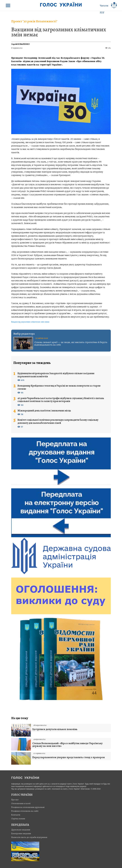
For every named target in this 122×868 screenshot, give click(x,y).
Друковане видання (21, 830)
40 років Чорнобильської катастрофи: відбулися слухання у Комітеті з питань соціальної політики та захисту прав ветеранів (61, 400)
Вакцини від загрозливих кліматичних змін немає (59, 32)
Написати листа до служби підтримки (29, 837)
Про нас (15, 800)
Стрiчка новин (18, 819)
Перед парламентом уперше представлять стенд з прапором (69, 757)
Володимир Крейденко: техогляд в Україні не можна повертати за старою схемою (59, 387)
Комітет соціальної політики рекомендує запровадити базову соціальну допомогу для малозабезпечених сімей (58, 421)
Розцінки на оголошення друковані (28, 807)
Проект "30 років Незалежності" (34, 21)
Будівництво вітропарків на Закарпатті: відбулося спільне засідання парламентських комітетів (56, 375)
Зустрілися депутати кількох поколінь (55, 729)
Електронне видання (21, 833)
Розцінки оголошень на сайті (25, 811)
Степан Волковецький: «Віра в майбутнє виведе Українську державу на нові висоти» (67, 745)
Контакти (16, 815)
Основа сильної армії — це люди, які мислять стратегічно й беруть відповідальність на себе (71, 343)
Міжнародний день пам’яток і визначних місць (44, 411)
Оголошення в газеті (21, 803)
